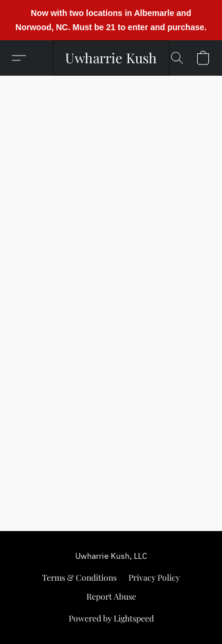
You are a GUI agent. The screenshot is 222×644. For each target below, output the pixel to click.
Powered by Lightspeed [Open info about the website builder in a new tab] (111, 618)
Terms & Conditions (79, 577)
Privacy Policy (154, 577)
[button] (111, 58)
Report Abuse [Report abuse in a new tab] (111, 596)
